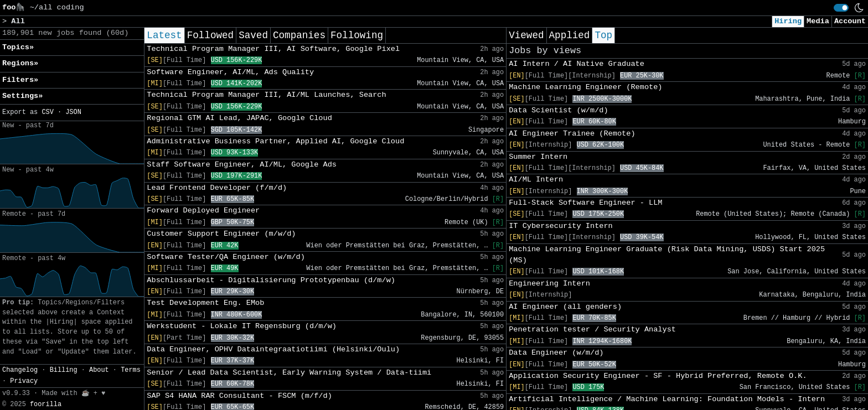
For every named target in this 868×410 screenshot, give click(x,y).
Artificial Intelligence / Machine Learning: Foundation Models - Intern (667, 399)
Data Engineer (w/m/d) (556, 353)
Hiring (788, 21)
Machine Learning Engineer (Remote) (585, 87)
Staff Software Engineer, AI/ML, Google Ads (242, 165)
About (99, 370)
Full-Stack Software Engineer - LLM (585, 203)
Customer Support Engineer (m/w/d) (221, 234)
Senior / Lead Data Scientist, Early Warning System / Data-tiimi (289, 373)
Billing (64, 370)
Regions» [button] (20, 63)
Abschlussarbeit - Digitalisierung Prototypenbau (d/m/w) (271, 280)
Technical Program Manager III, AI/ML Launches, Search (266, 95)
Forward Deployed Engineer (203, 211)
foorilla (46, 404)
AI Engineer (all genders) (565, 307)
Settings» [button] (22, 96)
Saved (253, 35)
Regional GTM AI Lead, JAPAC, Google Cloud (239, 118)
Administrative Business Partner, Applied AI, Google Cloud (275, 141)
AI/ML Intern (536, 180)
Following (357, 35)
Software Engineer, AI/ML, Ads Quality (230, 72)
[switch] (841, 8)
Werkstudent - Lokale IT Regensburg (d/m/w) (242, 326)
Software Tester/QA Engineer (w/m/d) (226, 257)
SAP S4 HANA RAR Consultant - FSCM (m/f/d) (239, 396)
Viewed (526, 35)
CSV (47, 112)
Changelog (20, 370)
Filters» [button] (20, 80)
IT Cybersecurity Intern (561, 226)
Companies (299, 35)
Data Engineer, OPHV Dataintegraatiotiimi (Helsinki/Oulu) (273, 349)
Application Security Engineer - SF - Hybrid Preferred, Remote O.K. (658, 376)
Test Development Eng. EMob (205, 303)
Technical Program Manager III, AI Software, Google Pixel (273, 49)
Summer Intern (538, 157)
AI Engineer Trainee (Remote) (572, 134)
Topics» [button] (18, 47)
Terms (131, 370)
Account (850, 21)
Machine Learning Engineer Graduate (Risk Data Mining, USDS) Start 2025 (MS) (667, 255)
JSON (73, 112)
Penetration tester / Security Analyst (592, 329)
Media (818, 21)
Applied (570, 35)
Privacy (24, 381)
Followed (210, 35)
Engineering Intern (549, 284)
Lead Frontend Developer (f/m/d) (217, 188)
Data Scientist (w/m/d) (558, 110)
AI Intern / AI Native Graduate (577, 64)
